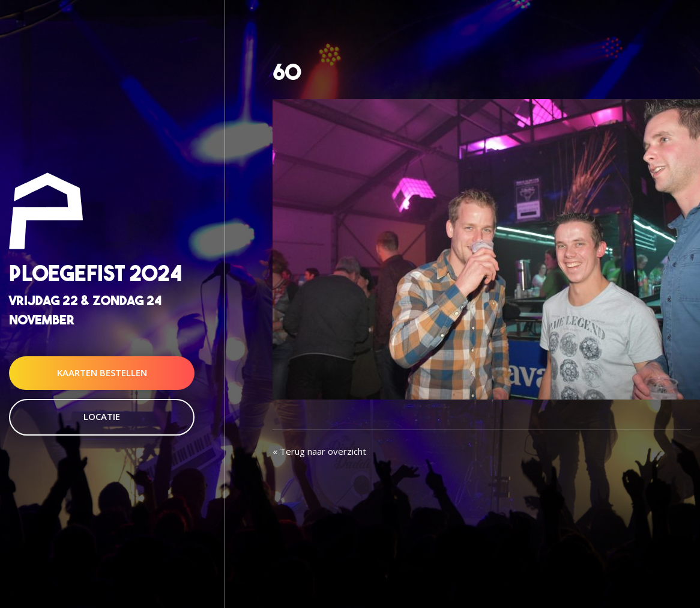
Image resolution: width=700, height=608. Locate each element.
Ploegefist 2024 (95, 274)
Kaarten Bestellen (102, 372)
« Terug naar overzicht (319, 451)
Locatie (102, 416)
